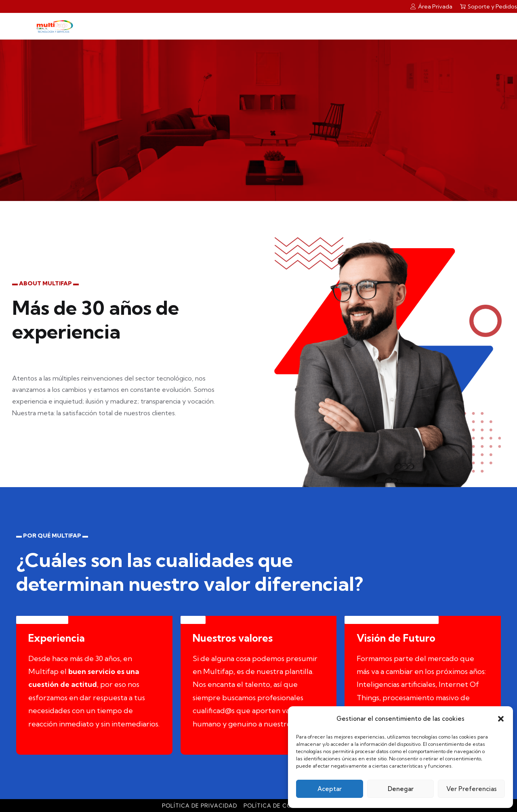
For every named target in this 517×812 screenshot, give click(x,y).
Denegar (401, 789)
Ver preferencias (472, 789)
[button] (501, 719)
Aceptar (330, 789)
